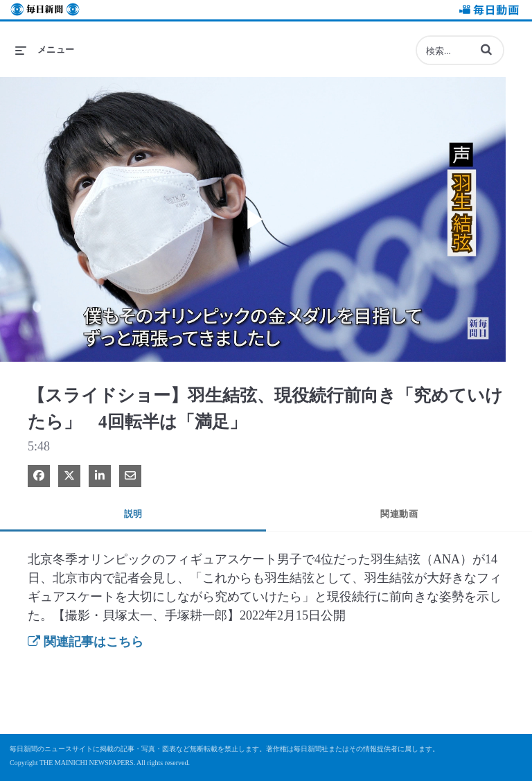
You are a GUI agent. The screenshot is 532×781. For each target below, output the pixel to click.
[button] (486, 49)
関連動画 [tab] (399, 514)
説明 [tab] (133, 514)
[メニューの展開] (45, 50)
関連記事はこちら (86, 642)
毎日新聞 (45, 11)
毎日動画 (487, 11)
